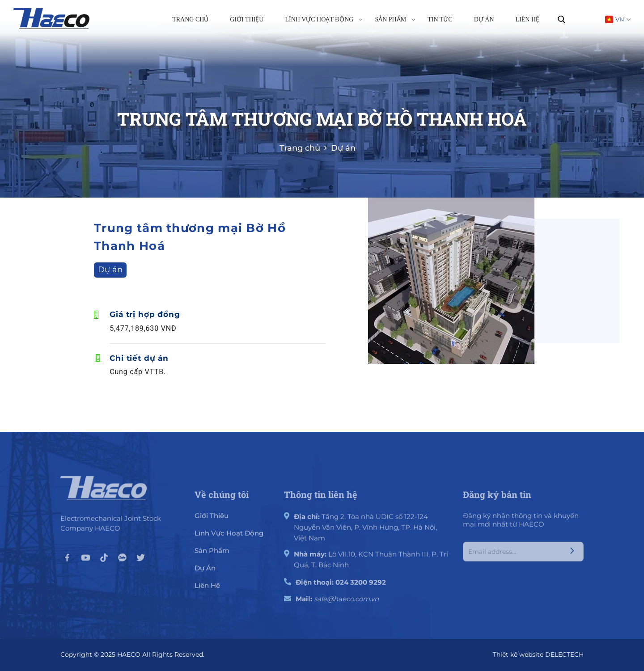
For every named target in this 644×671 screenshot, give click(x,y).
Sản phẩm (395, 19)
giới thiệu (212, 519)
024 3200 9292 (361, 586)
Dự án (484, 19)
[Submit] (572, 555)
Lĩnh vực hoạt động (324, 19)
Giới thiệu (247, 19)
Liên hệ (528, 19)
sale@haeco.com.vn (346, 602)
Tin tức (440, 19)
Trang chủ (190, 19)
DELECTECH (564, 654)
